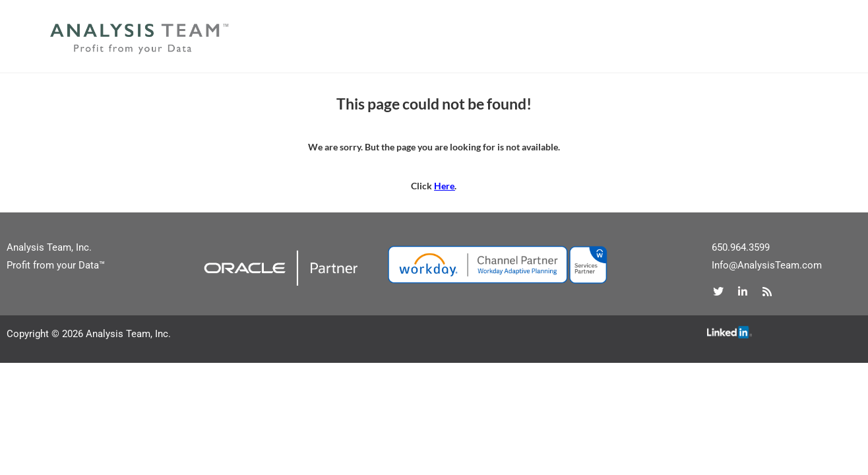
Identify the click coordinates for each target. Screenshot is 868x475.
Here (444, 186)
